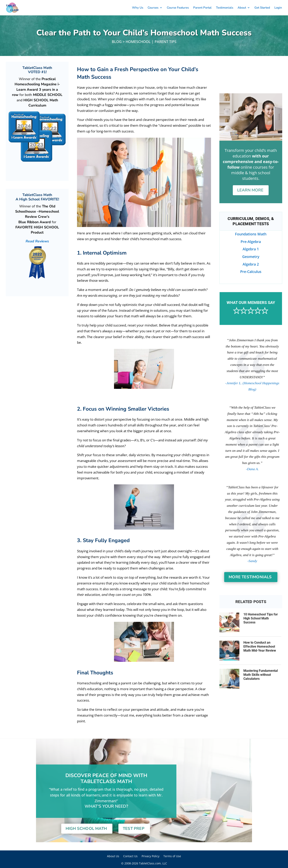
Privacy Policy (150, 856)
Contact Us (130, 856)
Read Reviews (37, 241)
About (242, 8)
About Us (113, 856)
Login (278, 8)
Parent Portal (202, 8)
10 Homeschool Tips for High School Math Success (261, 618)
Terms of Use (172, 856)
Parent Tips (165, 42)
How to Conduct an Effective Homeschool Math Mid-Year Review (260, 647)
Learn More (250, 190)
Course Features (178, 8)
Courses (153, 8)
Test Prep (134, 829)
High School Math (86, 829)
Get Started (262, 8)
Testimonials (225, 8)
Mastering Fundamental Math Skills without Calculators (261, 675)
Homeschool (138, 42)
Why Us (138, 8)
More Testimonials (250, 577)
